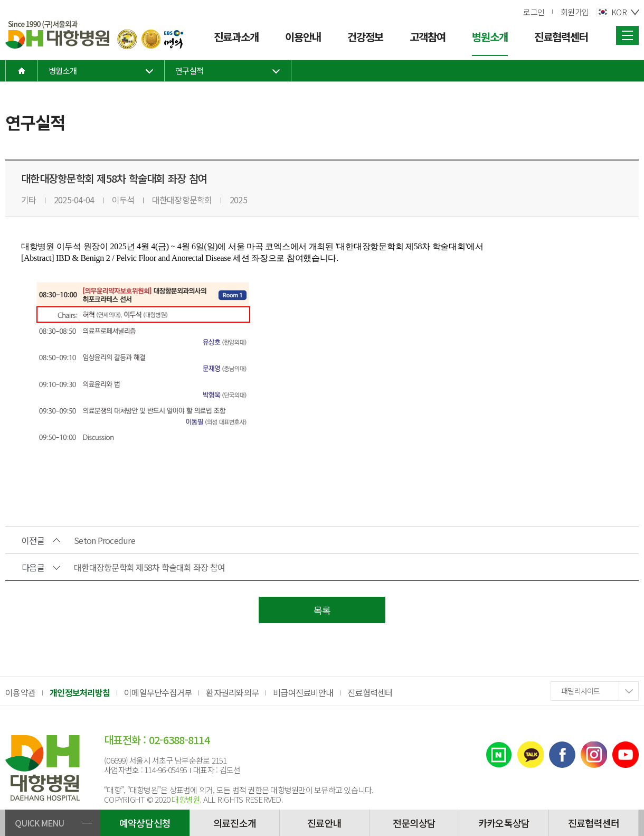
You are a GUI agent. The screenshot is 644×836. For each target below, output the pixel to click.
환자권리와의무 (232, 692)
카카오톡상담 (504, 823)
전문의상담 (414, 823)
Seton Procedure (105, 540)
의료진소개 (235, 823)
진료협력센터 (370, 692)
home (22, 71)
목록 (322, 610)
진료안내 (324, 823)
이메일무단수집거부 (158, 692)
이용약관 (20, 692)
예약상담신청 (145, 823)
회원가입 (575, 12)
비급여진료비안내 (303, 692)
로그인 (534, 12)
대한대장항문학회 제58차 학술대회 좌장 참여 (149, 567)
